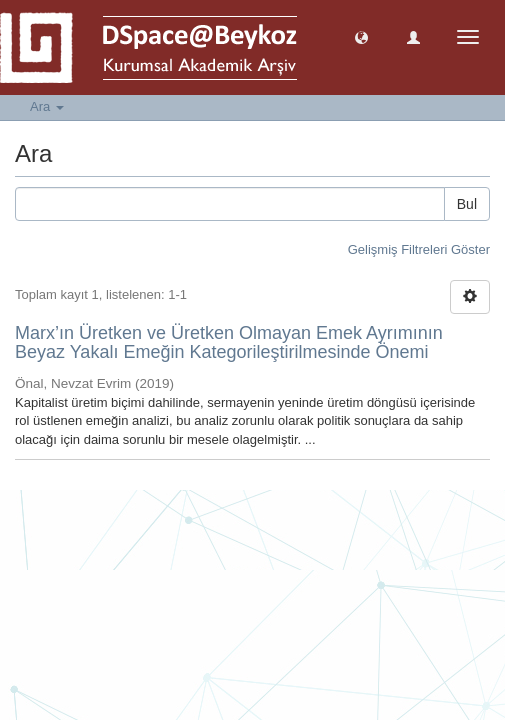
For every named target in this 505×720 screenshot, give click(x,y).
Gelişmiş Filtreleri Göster (419, 249)
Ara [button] (47, 106)
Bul (467, 204)
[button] (361, 36)
